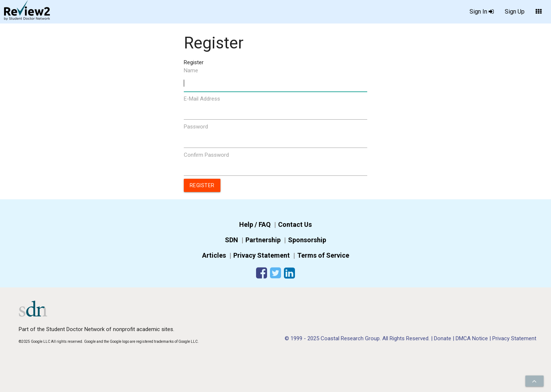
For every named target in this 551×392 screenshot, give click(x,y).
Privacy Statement (262, 255)
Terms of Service (323, 255)
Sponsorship (307, 240)
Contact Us (295, 224)
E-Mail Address (202, 99)
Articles (214, 255)
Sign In (482, 12)
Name (191, 70)
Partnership (263, 240)
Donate (443, 338)
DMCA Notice (472, 338)
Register (202, 185)
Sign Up (515, 12)
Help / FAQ (255, 224)
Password (196, 127)
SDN (231, 240)
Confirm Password (206, 155)
